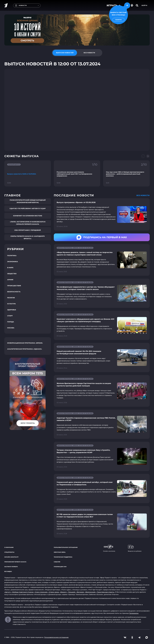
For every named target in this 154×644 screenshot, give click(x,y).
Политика (12, 256)
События (57, 562)
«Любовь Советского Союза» (23, 592)
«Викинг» (63, 592)
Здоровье (12, 310)
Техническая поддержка (63, 557)
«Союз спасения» (41, 592)
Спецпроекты (9, 552)
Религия (11, 298)
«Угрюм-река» (54, 592)
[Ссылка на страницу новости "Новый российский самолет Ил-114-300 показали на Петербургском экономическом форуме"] (102, 358)
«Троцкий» (72, 592)
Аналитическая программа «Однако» (25, 349)
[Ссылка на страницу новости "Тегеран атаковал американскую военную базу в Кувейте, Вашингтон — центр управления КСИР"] (102, 456)
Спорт (10, 316)
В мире (10, 268)
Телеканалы (134, 613)
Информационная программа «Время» (25, 343)
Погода (11, 322)
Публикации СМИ (60, 567)
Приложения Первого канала (15, 562)
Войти (144, 5)
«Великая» (80, 592)
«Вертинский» (90, 592)
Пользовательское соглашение (66, 547)
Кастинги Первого (11, 567)
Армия (10, 280)
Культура (11, 304)
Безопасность (14, 292)
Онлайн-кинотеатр (11, 557)
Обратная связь (60, 552)
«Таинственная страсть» (105, 592)
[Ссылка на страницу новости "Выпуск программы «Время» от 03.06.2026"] (102, 214)
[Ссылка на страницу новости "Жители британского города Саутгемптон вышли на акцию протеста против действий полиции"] (102, 391)
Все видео (8, 571)
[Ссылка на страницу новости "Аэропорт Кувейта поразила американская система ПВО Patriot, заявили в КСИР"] (102, 424)
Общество (12, 274)
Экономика (13, 262)
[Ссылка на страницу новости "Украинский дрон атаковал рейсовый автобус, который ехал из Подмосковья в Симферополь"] (102, 489)
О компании (9, 547)
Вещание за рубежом (135, 548)
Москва (11, 328)
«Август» (8, 592)
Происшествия (14, 286)
